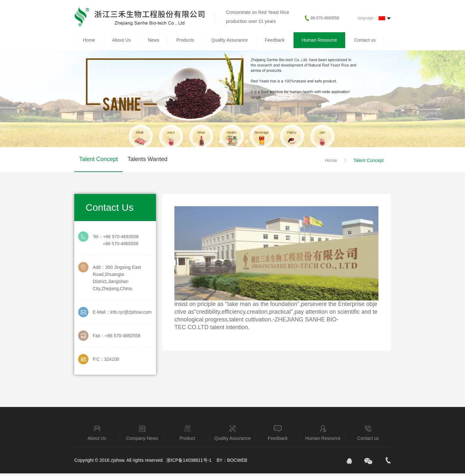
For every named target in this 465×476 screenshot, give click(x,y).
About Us (121, 40)
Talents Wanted (147, 159)
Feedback (275, 40)
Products (185, 40)
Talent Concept (98, 159)
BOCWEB (237, 460)
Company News (142, 432)
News (154, 40)
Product (187, 432)
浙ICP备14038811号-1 (190, 460)
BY (220, 460)
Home (89, 40)
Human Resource (320, 40)
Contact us (365, 40)
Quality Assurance (229, 40)
